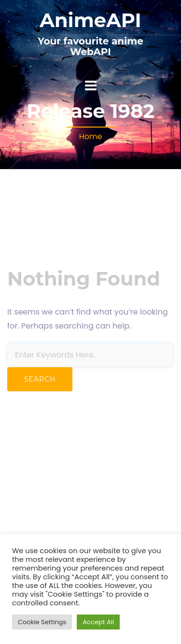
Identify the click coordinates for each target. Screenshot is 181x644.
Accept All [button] (98, 622)
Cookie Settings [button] (42, 622)
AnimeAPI (90, 20)
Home (91, 136)
